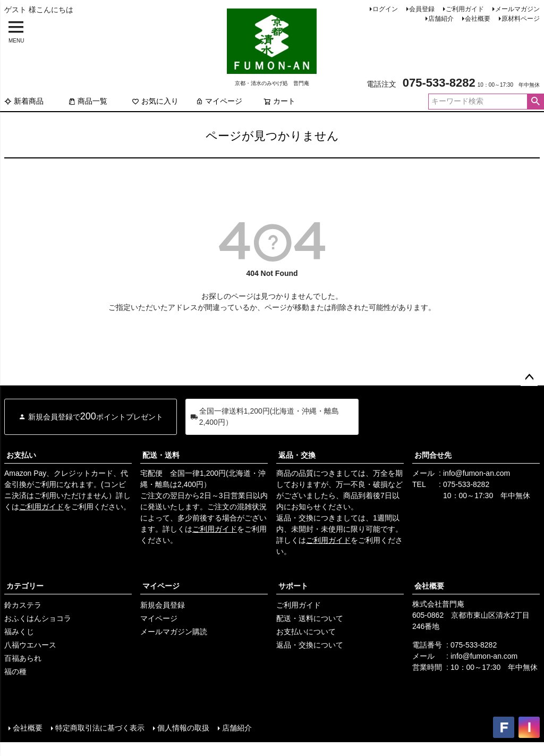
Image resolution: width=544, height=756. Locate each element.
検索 (535, 102)
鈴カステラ (23, 605)
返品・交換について (310, 645)
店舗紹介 (441, 19)
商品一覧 (88, 101)
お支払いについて (306, 632)
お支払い (21, 455)
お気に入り (155, 101)
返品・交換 (297, 455)
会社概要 (478, 19)
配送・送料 (161, 455)
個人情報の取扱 (183, 728)
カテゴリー (25, 586)
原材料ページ (521, 19)
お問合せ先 (433, 455)
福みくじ (19, 632)
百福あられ (23, 658)
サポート (293, 586)
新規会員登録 (163, 605)
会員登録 (422, 9)
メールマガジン (517, 9)
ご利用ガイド (465, 9)
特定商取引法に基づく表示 (100, 728)
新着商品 (24, 101)
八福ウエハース (30, 645)
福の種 (15, 671)
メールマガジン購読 (174, 632)
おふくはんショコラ (38, 618)
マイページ (219, 101)
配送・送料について (310, 618)
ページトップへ (529, 377)
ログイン (385, 9)
